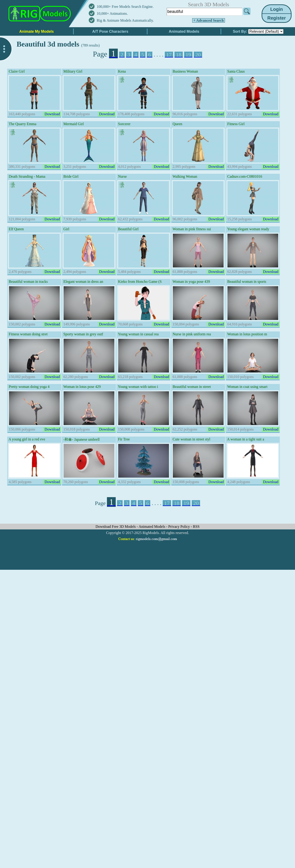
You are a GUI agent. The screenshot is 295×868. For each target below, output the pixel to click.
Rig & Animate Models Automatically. (125, 20)
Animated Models (152, 527)
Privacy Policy (180, 527)
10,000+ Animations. (112, 13)
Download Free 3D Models (116, 527)
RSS (196, 527)
